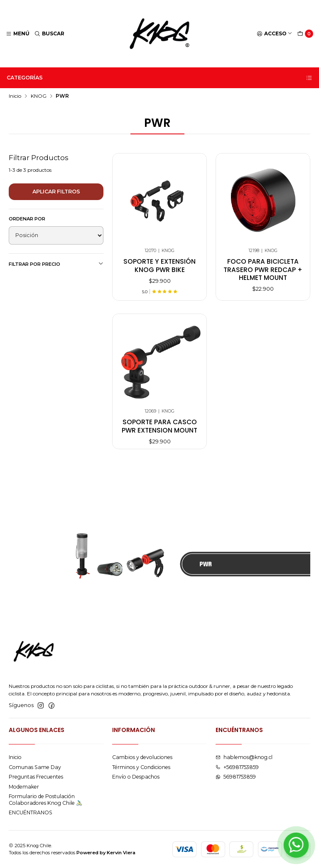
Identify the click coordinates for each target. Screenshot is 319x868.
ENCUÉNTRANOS (31, 812)
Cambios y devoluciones (142, 757)
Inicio (15, 96)
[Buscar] (50, 34)
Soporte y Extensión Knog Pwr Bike (159, 265)
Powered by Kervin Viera (106, 853)
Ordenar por (27, 219)
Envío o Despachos (136, 777)
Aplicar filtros (56, 192)
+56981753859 (237, 767)
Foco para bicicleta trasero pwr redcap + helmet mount (263, 270)
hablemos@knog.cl (244, 757)
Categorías (160, 78)
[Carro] (306, 34)
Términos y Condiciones (141, 767)
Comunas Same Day (35, 767)
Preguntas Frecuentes (36, 777)
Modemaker (24, 787)
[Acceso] (275, 34)
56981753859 (236, 777)
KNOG (39, 96)
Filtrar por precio (56, 264)
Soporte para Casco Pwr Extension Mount (159, 434)
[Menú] (18, 34)
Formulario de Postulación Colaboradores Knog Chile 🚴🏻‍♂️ (45, 799)
